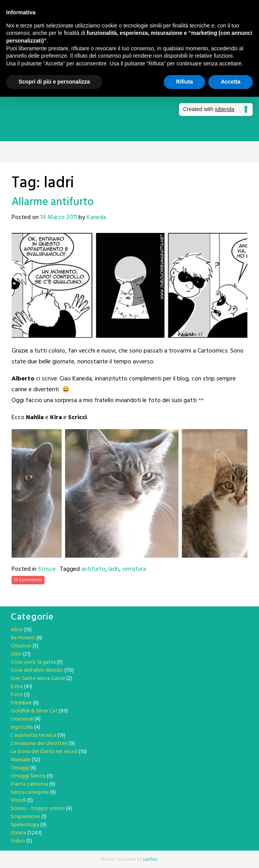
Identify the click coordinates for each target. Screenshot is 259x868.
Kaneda (96, 217)
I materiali (22, 719)
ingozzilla (22, 727)
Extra (17, 687)
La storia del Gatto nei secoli (44, 752)
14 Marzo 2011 (59, 217)
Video (18, 841)
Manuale (21, 760)
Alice (17, 630)
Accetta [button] (231, 82)
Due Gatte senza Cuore (38, 679)
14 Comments (28, 580)
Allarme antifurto (53, 202)
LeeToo (150, 859)
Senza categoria (30, 792)
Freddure (21, 703)
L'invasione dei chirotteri (39, 744)
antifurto (93, 569)
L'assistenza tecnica (33, 735)
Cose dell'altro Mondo (37, 670)
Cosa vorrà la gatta (33, 662)
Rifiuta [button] (185, 82)
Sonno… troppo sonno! (38, 809)
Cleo (16, 654)
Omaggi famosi (28, 776)
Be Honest (23, 638)
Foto (17, 695)
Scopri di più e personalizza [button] (54, 82)
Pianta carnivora (29, 784)
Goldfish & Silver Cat (34, 711)
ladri (114, 569)
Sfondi (18, 800)
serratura (134, 569)
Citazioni (21, 646)
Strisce (47, 569)
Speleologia (25, 825)
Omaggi (20, 768)
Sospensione (26, 817)
